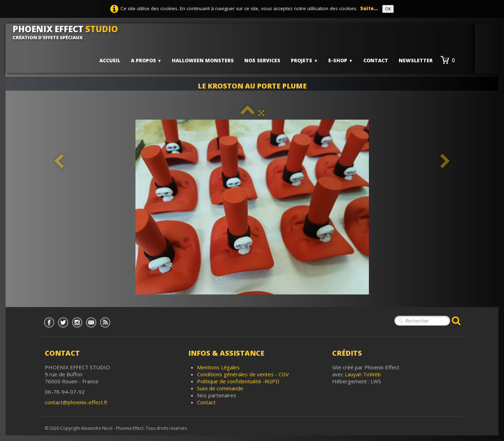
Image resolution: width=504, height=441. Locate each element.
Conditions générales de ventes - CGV (243, 374)
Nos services (262, 60)
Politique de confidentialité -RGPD (238, 381)
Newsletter (416, 60)
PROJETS (304, 60)
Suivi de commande (220, 388)
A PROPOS (146, 60)
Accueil (110, 60)
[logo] (68, 32)
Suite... (369, 8)
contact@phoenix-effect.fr (76, 402)
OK (388, 9)
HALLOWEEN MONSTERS (203, 60)
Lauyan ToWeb (363, 374)
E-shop (341, 60)
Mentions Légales (218, 367)
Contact (376, 60)
